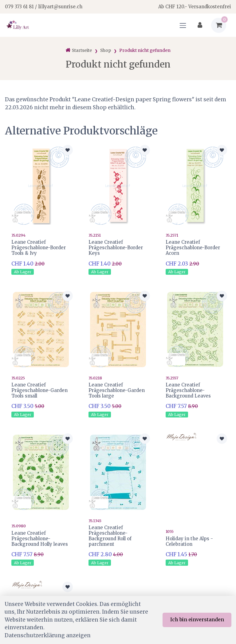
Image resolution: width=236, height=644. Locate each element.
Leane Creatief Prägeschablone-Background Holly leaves (40, 537)
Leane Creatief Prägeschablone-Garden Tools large (117, 390)
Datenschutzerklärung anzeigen (48, 635)
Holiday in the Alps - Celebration (189, 539)
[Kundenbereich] (200, 25)
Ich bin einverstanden (197, 619)
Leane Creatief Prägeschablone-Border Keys (116, 248)
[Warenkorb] (219, 25)
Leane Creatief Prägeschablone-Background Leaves (188, 390)
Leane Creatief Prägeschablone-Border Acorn (193, 248)
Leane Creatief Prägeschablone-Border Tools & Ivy (39, 248)
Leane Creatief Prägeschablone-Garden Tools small (39, 390)
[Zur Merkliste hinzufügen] (68, 150)
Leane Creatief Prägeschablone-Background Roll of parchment (110, 534)
